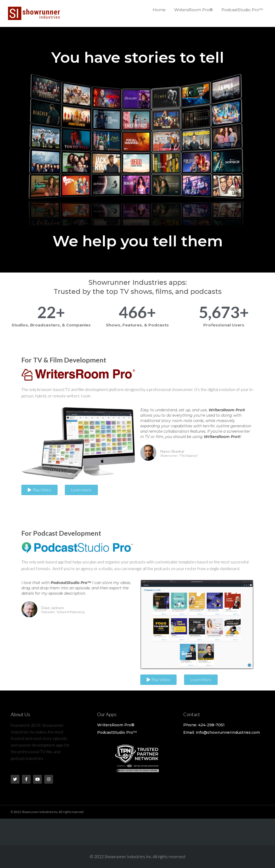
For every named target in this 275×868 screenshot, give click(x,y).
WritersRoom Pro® (194, 10)
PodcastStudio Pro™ (242, 10)
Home (159, 10)
